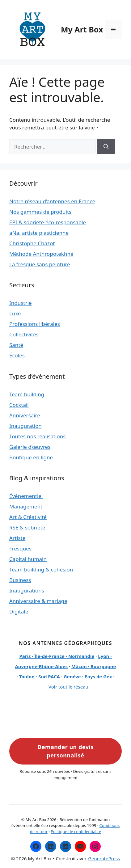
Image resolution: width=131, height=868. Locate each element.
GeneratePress (104, 858)
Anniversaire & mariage (38, 601)
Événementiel (26, 496)
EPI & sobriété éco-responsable (48, 222)
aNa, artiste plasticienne (39, 233)
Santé (16, 345)
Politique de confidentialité (76, 832)
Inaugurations (27, 590)
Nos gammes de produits (40, 212)
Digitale (19, 611)
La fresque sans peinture (40, 264)
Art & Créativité (28, 517)
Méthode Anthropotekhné (41, 254)
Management (26, 506)
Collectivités (24, 334)
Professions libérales (35, 324)
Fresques (20, 548)
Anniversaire (25, 415)
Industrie (21, 303)
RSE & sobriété (27, 527)
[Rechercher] (106, 147)
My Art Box (82, 29)
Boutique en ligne (31, 457)
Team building (27, 394)
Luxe (15, 313)
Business (20, 580)
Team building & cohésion (41, 569)
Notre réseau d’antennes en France (52, 201)
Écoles (17, 355)
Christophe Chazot (32, 243)
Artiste (17, 538)
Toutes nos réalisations (37, 436)
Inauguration (25, 426)
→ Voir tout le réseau (65, 687)
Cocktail (19, 405)
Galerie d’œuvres (30, 447)
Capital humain (28, 559)
